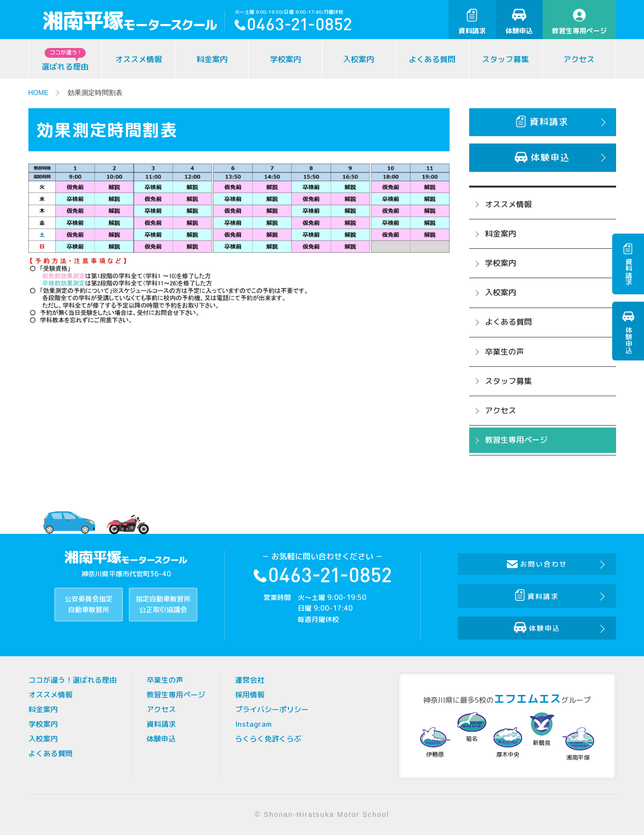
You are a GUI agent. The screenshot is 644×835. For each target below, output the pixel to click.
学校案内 (286, 59)
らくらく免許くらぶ (268, 739)
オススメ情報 (139, 59)
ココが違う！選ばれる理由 (72, 680)
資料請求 (472, 22)
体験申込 (519, 22)
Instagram (253, 724)
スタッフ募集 (505, 59)
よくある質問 (432, 59)
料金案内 (212, 59)
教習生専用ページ (579, 22)
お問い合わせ (538, 564)
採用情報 (250, 695)
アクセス (579, 59)
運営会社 (250, 680)
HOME (39, 93)
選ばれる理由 (65, 60)
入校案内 (358, 59)
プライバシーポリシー (272, 709)
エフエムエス (527, 699)
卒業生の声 (504, 352)
